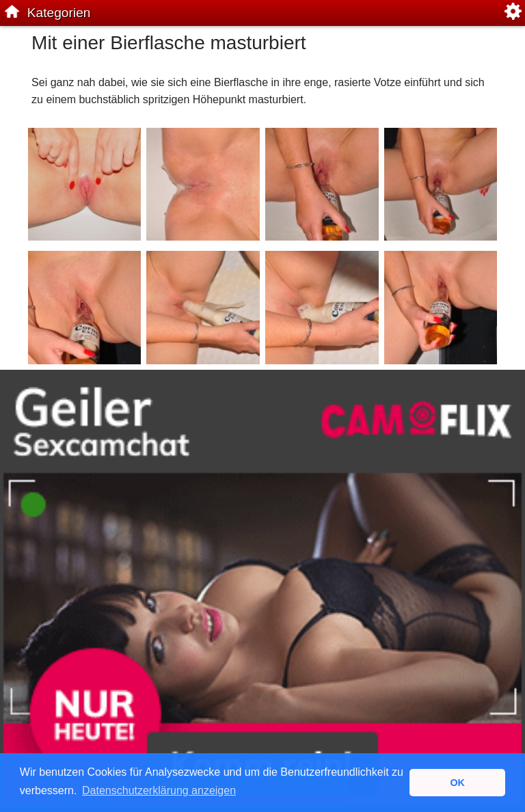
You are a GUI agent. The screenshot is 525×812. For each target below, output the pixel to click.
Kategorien (59, 13)
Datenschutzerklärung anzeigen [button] (159, 790)
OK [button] (457, 783)
